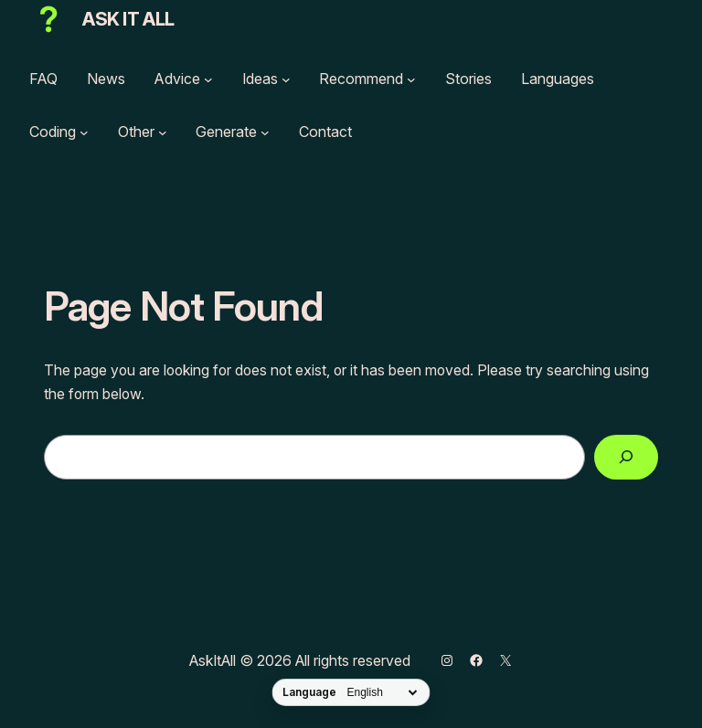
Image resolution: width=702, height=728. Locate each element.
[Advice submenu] (208, 79)
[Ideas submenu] (286, 79)
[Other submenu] (163, 132)
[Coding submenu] (84, 132)
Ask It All (128, 19)
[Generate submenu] (265, 132)
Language (309, 692)
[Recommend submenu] (411, 79)
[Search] (626, 457)
